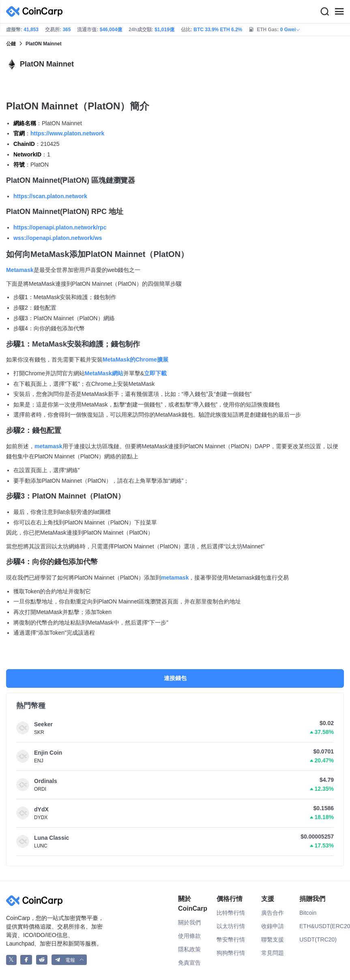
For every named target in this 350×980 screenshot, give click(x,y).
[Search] (324, 12)
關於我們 (189, 922)
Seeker (43, 724)
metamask (48, 446)
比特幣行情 (231, 913)
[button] (69, 960)
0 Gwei (291, 30)
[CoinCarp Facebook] (26, 960)
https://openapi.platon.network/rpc (60, 227)
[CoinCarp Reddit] (42, 960)
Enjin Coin (48, 753)
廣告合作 (273, 913)
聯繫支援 (273, 939)
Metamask (20, 270)
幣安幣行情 (231, 939)
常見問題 (273, 953)
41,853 (31, 30)
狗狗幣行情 (231, 953)
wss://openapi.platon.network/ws (58, 238)
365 (67, 30)
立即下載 (155, 373)
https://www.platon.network (67, 133)
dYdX (41, 809)
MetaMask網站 (104, 373)
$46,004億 (111, 30)
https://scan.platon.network (50, 196)
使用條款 (189, 936)
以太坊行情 (231, 926)
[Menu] (339, 12)
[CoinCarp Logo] (37, 12)
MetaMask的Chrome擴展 (135, 359)
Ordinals (46, 781)
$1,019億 (164, 30)
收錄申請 (273, 926)
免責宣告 (189, 963)
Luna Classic (52, 838)
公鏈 (11, 44)
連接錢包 (175, 678)
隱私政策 (189, 949)
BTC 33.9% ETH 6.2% (218, 30)
